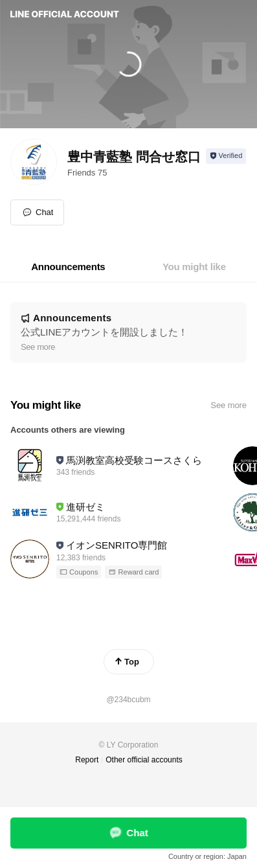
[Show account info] (226, 156)
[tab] (68, 267)
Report (87, 760)
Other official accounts (144, 760)
